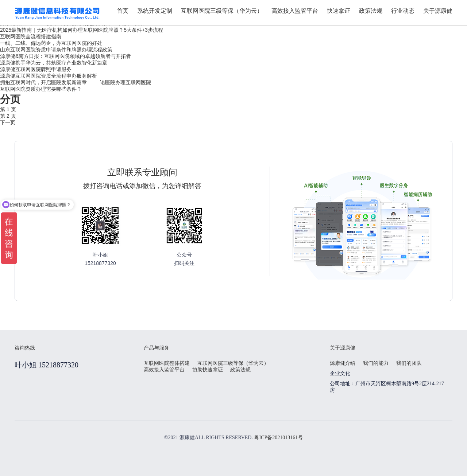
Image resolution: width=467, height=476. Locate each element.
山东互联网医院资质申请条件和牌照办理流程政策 (56, 50)
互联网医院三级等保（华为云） (233, 363)
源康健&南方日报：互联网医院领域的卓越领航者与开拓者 (65, 56)
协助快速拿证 (208, 370)
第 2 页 (8, 116)
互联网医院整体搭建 (167, 363)
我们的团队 (409, 363)
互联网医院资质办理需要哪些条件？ (41, 89)
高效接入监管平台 (164, 370)
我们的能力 (376, 363)
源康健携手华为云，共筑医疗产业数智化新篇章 (54, 63)
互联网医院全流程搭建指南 (31, 36)
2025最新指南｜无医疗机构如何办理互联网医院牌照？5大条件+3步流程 (82, 30)
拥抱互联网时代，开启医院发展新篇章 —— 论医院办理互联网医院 (76, 82)
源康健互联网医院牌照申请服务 (36, 69)
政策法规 (240, 370)
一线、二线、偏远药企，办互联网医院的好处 (51, 43)
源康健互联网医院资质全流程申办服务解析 (49, 76)
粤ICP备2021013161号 (278, 438)
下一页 (8, 122)
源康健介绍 (343, 363)
